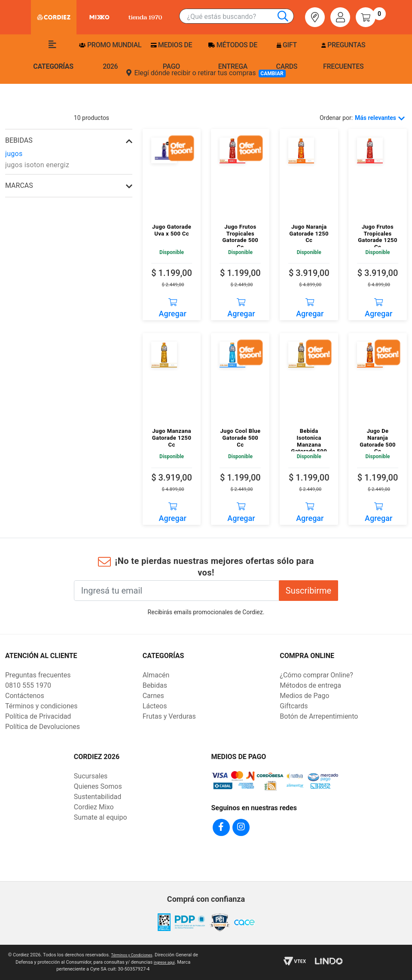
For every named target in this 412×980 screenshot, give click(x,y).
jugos (14, 154)
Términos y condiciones (41, 706)
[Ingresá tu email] (177, 591)
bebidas (19, 140)
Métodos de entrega (233, 56)
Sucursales (91, 776)
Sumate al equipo (101, 817)
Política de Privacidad (38, 716)
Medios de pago (171, 56)
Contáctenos (25, 696)
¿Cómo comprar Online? (316, 675)
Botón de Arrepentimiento (319, 716)
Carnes (153, 696)
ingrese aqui (168, 962)
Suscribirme (308, 591)
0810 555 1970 (28, 685)
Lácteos (155, 706)
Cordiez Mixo (94, 807)
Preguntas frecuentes (343, 56)
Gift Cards (287, 56)
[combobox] (240, 17)
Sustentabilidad (98, 797)
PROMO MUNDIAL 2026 (110, 56)
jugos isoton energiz (37, 165)
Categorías (53, 55)
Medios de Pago (304, 696)
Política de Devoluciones (43, 727)
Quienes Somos (98, 786)
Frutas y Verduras (169, 716)
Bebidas (155, 685)
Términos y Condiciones (135, 955)
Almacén (156, 675)
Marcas (19, 185)
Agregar (173, 305)
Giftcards (294, 706)
